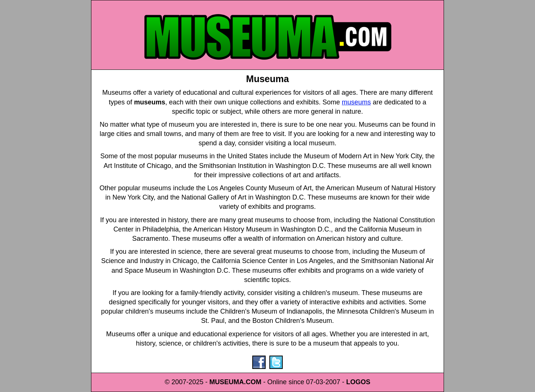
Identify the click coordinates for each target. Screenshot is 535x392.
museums (356, 102)
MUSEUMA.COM (236, 382)
